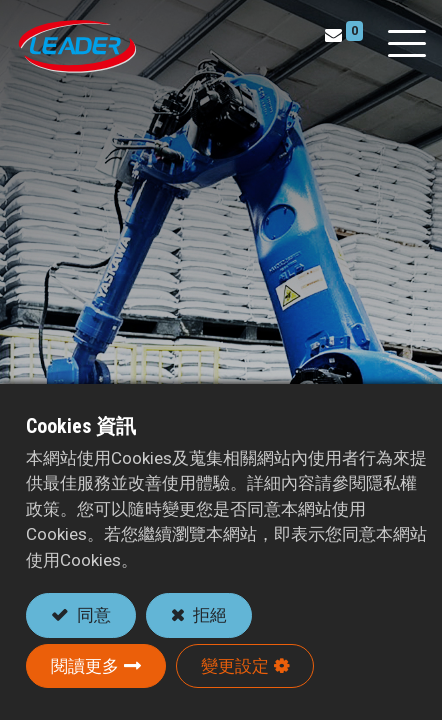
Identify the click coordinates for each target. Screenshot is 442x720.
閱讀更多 (85, 666)
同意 (92, 615)
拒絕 (208, 615)
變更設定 (235, 666)
